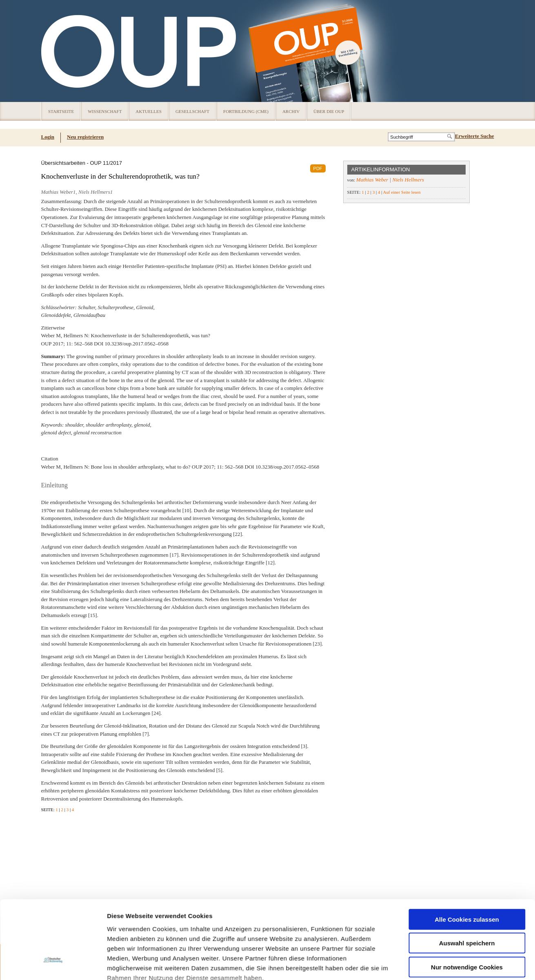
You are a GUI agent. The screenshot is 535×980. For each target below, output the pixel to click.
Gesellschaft (192, 111)
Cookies (109, 966)
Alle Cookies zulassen (467, 784)
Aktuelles (149, 111)
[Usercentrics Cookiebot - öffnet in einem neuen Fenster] (53, 895)
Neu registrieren (85, 137)
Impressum (169, 862)
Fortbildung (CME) (246, 111)
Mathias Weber (372, 180)
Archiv (291, 111)
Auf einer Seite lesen (402, 192)
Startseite (61, 111)
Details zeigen (434, 895)
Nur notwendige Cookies (467, 832)
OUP (51, 51)
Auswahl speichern (467, 809)
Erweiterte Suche (475, 136)
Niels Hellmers (408, 180)
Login (48, 137)
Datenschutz (126, 862)
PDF (318, 168)
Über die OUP (329, 111)
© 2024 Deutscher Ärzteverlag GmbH (456, 966)
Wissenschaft (105, 111)
